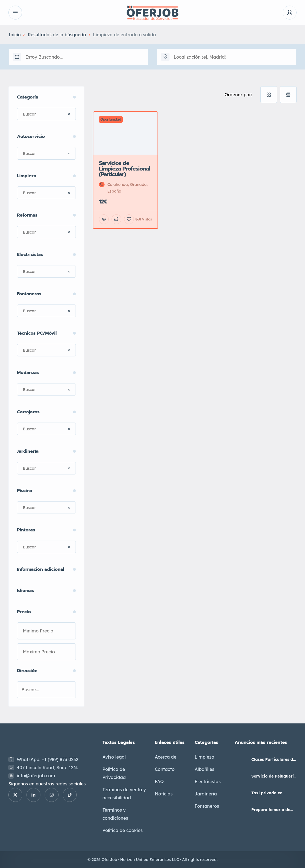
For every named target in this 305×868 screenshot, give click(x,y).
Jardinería (206, 794)
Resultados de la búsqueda (57, 35)
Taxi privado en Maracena (267, 793)
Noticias (164, 794)
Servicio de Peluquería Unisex (274, 776)
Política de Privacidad (114, 773)
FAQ (159, 781)
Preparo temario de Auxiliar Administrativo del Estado (271, 810)
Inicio (14, 35)
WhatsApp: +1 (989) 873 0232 (48, 759)
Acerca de (166, 757)
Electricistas (208, 781)
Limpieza (204, 757)
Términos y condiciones (115, 814)
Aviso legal (114, 757)
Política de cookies (122, 830)
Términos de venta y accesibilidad (124, 794)
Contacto (165, 769)
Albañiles (204, 769)
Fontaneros (207, 806)
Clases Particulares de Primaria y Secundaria (274, 759)
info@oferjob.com (36, 776)
